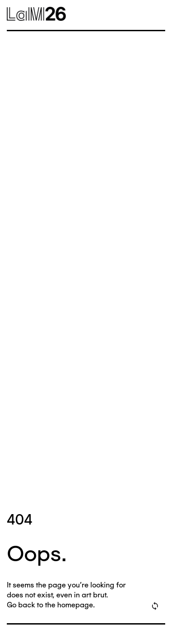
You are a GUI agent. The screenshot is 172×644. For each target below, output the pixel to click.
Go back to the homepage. (51, 605)
